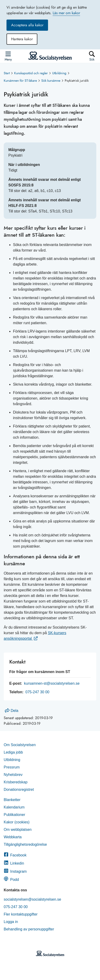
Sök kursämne (51, 81)
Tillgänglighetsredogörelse (26, 844)
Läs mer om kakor (66, 13)
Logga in (11, 922)
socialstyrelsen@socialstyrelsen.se (32, 899)
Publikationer (15, 815)
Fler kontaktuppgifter (21, 914)
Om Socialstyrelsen (20, 745)
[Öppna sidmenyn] (8, 56)
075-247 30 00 (37, 692)
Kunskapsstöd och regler (31, 73)
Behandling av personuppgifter (29, 929)
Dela (12, 711)
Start (7, 73)
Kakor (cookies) (17, 822)
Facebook (15, 855)
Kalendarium (14, 807)
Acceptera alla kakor (27, 25)
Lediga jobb (13, 752)
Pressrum (12, 767)
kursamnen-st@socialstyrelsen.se (52, 683)
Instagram (15, 871)
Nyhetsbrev (13, 775)
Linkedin (14, 863)
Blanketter (12, 800)
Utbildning (59, 73)
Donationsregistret (19, 790)
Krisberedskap (16, 782)
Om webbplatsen (18, 830)
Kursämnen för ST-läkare (20, 81)
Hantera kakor (22, 39)
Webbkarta (13, 837)
